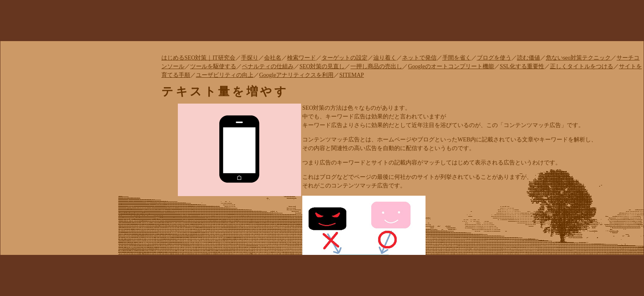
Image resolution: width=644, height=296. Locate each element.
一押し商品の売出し (376, 66)
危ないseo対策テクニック (578, 58)
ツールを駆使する (213, 66)
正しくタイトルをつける (582, 66)
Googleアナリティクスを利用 (296, 75)
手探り (250, 58)
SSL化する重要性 (522, 66)
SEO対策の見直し (322, 66)
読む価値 (529, 58)
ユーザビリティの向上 (225, 75)
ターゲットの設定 (345, 58)
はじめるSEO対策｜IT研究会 (198, 58)
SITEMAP (352, 75)
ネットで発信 (419, 58)
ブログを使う (494, 58)
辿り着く (385, 58)
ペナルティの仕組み (268, 66)
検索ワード (301, 58)
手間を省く (457, 58)
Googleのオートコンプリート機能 (451, 66)
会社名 (273, 58)
